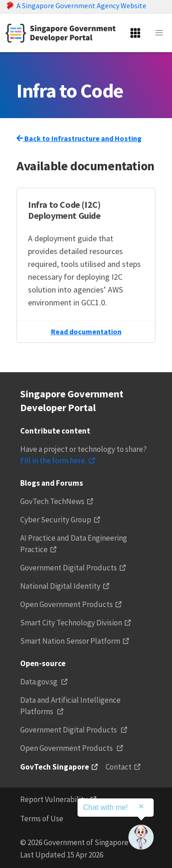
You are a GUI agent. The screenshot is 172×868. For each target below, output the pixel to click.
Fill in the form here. (53, 461)
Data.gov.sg (39, 682)
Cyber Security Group (56, 520)
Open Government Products (67, 604)
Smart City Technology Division (71, 623)
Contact (119, 767)
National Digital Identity (60, 586)
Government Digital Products (69, 568)
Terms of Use (42, 819)
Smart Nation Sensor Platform (70, 641)
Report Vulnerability (54, 799)
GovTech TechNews (52, 501)
